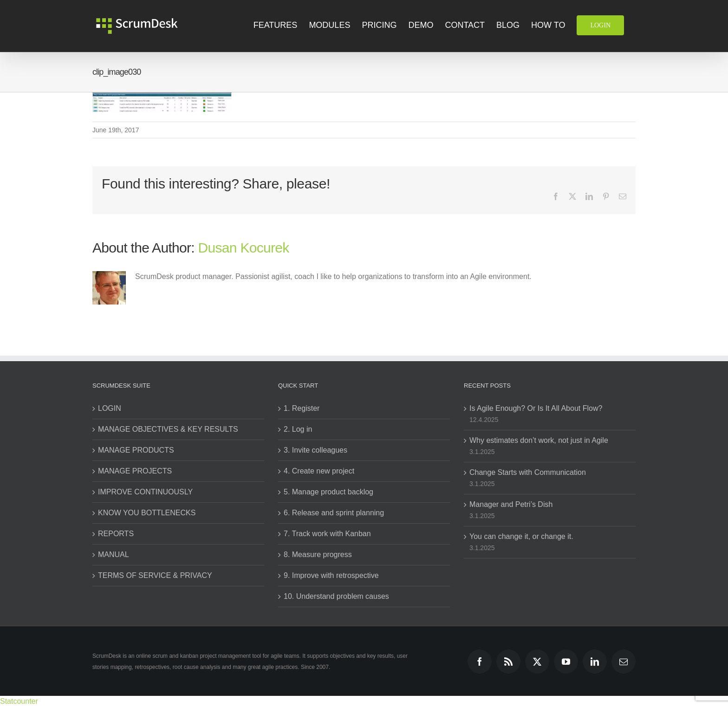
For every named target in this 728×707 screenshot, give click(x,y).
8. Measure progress (318, 555)
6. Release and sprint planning (334, 513)
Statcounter (19, 701)
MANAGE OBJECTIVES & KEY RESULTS (168, 429)
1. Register (302, 408)
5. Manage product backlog (328, 492)
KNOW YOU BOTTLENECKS (147, 513)
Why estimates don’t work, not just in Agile (539, 440)
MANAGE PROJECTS (135, 471)
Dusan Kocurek (244, 248)
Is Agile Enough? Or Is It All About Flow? (536, 408)
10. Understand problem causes (336, 596)
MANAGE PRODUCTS (136, 450)
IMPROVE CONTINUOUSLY (145, 492)
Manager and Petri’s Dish (511, 504)
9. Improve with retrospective (331, 575)
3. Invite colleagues (315, 450)
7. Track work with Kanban (327, 534)
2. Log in (298, 429)
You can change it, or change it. (521, 536)
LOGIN (110, 408)
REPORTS (116, 534)
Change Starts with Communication (528, 472)
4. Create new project (319, 471)
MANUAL (114, 555)
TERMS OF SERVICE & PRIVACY (155, 575)
